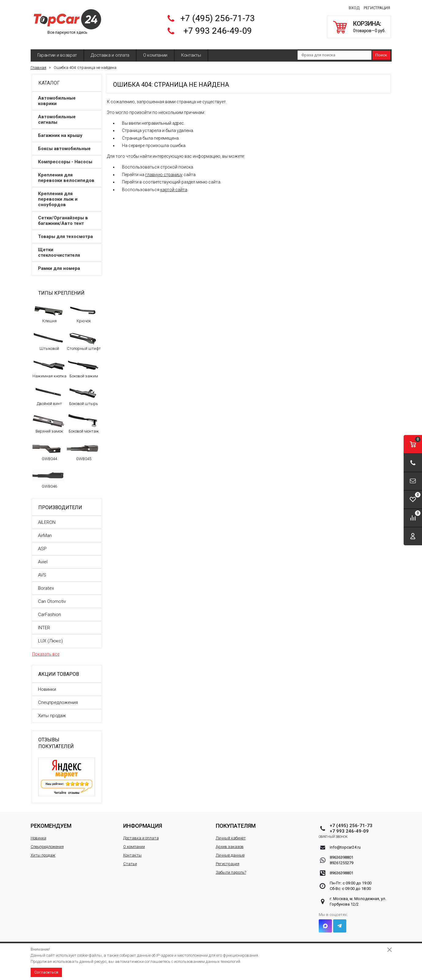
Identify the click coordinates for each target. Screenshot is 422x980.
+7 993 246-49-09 (218, 29)
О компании (155, 51)
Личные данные (230, 851)
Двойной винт (49, 391)
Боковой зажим (83, 364)
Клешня (49, 308)
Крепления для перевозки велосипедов (67, 173)
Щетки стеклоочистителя (67, 248)
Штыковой (49, 336)
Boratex (46, 584)
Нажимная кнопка (49, 364)
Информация (143, 821)
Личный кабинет (231, 833)
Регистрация (377, 6)
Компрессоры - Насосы (67, 157)
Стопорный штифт (84, 336)
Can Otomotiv (52, 597)
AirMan (45, 531)
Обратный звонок (344, 832)
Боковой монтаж (83, 419)
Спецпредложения (58, 698)
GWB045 (83, 446)
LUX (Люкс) (50, 636)
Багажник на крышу (67, 131)
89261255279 (342, 858)
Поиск (381, 50)
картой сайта (174, 185)
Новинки (47, 685)
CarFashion (49, 610)
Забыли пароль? (231, 868)
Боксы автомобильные (67, 144)
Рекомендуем (51, 821)
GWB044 (49, 446)
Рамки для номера (67, 264)
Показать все (46, 649)
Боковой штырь (83, 391)
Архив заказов (230, 842)
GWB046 (49, 474)
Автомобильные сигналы (67, 115)
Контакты (191, 51)
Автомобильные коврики (67, 96)
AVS (42, 570)
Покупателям (236, 821)
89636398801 (342, 853)
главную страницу (164, 170)
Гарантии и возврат (57, 51)
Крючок (83, 308)
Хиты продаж (52, 711)
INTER (44, 623)
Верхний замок (49, 419)
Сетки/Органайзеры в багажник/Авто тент (67, 216)
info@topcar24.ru (345, 843)
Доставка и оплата (110, 51)
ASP (42, 544)
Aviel (43, 557)
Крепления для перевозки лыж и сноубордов (67, 195)
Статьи (130, 859)
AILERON (47, 518)
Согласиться (46, 972)
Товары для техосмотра (67, 232)
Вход (354, 6)
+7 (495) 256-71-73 (218, 16)
